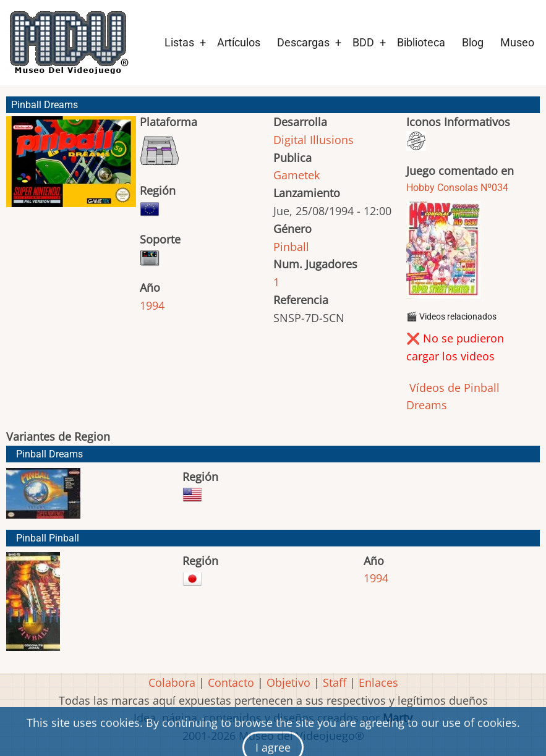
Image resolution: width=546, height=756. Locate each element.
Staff (335, 682)
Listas (179, 42)
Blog (473, 42)
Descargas (303, 42)
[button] (71, 167)
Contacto (231, 682)
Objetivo (288, 682)
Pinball (291, 247)
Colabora (172, 682)
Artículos (239, 42)
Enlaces (378, 682)
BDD (363, 42)
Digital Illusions (314, 140)
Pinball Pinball (48, 538)
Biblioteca (421, 42)
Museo (517, 42)
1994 (152, 305)
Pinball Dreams (49, 454)
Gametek (296, 175)
